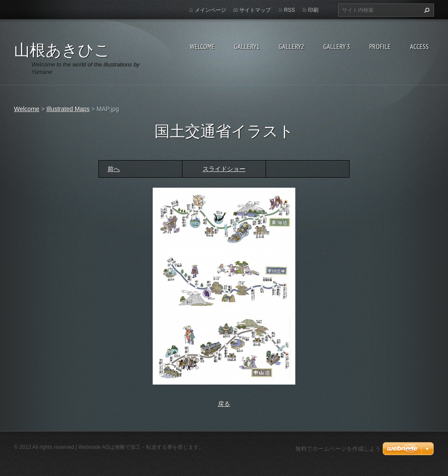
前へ (114, 169)
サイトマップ (255, 10)
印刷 (313, 10)
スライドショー (224, 169)
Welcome (202, 46)
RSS (289, 10)
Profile (380, 46)
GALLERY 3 (337, 46)
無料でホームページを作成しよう (338, 449)
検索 (426, 10)
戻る (224, 404)
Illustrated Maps (68, 109)
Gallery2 (291, 46)
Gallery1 (247, 46)
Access (419, 46)
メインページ (210, 10)
